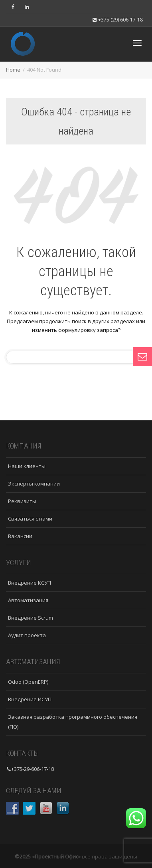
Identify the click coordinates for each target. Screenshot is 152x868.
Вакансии (20, 536)
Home (13, 70)
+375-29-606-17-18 (33, 769)
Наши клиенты (27, 466)
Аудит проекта (27, 635)
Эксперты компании (34, 484)
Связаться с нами (30, 519)
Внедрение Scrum (31, 618)
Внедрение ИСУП (30, 699)
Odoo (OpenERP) (28, 682)
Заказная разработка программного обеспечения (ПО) (73, 722)
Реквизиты (22, 501)
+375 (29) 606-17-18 (117, 20)
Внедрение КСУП (30, 583)
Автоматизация (28, 600)
